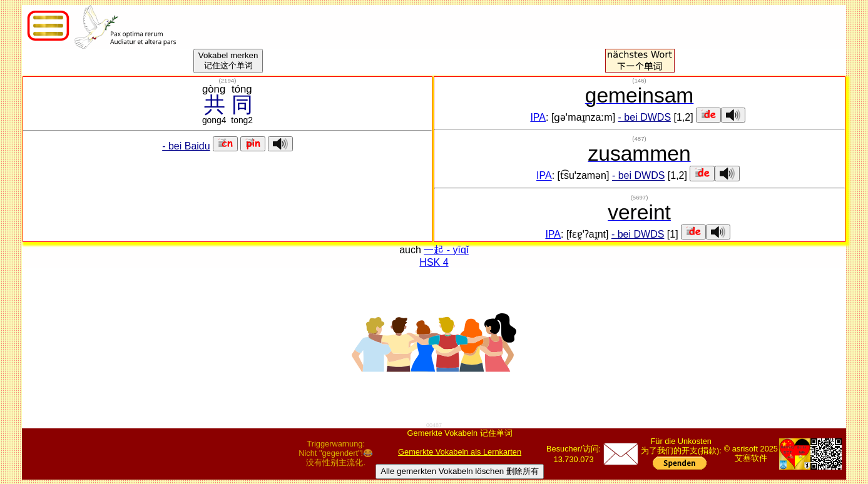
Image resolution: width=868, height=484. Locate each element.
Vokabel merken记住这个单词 (228, 60)
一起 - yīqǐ (446, 250)
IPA (538, 117)
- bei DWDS (645, 117)
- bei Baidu (186, 146)
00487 (434, 425)
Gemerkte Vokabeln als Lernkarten (460, 452)
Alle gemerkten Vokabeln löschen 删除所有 (460, 471)
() (228, 80)
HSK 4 (434, 262)
